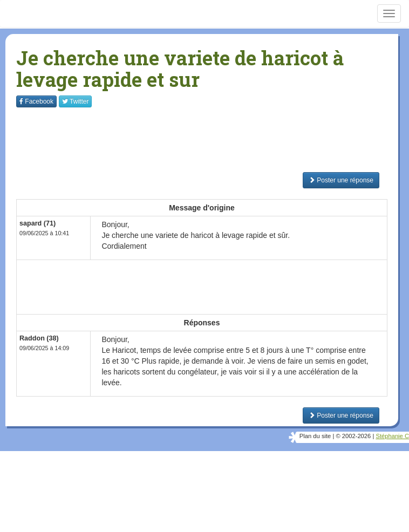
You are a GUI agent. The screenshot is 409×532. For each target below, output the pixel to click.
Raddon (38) (39, 338)
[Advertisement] (213, 140)
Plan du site (315, 436)
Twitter (75, 101)
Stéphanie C (392, 436)
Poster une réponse (341, 180)
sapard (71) (38, 223)
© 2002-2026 (353, 436)
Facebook (36, 101)
